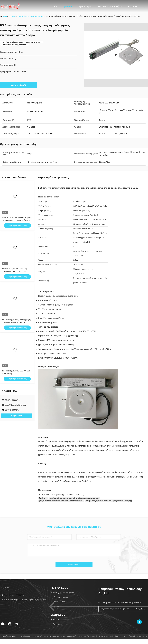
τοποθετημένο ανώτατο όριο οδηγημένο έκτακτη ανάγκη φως (74, 498)
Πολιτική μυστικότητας (9, 636)
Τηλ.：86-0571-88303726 (13, 595)
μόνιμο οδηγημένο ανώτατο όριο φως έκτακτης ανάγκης (109, 501)
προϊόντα (12, 16)
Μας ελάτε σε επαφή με (110, 7)
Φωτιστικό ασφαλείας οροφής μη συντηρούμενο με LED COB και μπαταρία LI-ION (14, 271)
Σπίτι (55, 7)
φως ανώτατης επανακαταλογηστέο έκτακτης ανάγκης (61, 501)
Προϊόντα (67, 7)
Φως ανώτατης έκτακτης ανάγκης (31, 16)
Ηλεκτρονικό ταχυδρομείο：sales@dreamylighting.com (24, 600)
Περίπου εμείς (85, 7)
